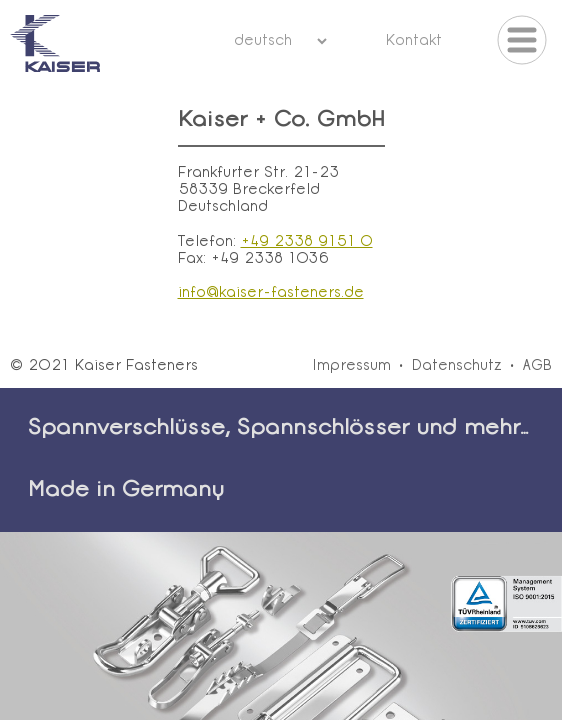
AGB (537, 366)
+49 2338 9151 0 (307, 242)
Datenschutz (457, 366)
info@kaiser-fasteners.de (271, 293)
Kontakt (413, 41)
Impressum (351, 366)
